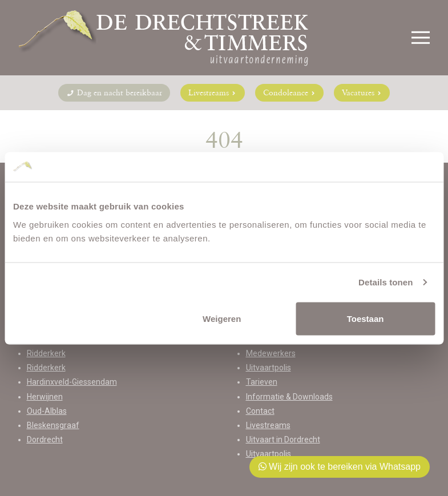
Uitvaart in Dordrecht (283, 439)
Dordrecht (45, 439)
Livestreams (212, 92)
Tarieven (262, 382)
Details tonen (386, 282)
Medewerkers (271, 353)
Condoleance (289, 92)
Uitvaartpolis (269, 368)
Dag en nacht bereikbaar (114, 92)
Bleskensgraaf (53, 425)
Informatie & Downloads (289, 397)
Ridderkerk (46, 353)
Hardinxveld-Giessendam (72, 382)
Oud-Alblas (47, 411)
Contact (260, 411)
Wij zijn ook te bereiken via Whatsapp (340, 467)
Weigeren (222, 318)
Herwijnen (45, 397)
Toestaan (366, 318)
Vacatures (362, 92)
